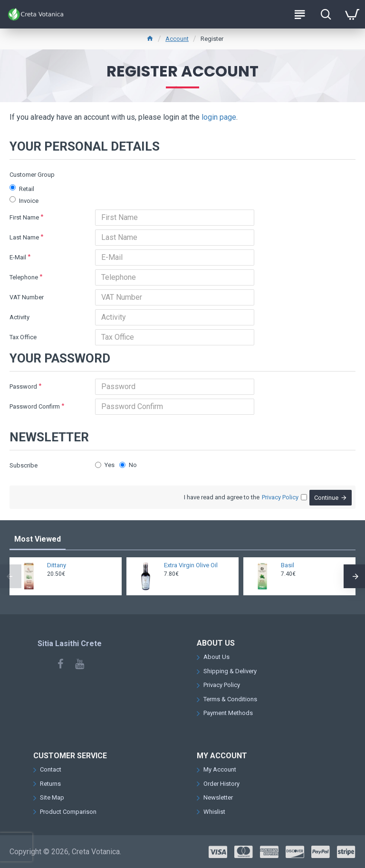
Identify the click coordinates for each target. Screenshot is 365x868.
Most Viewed (38, 539)
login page (219, 117)
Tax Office (23, 337)
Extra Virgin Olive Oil (191, 565)
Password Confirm (35, 406)
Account (177, 39)
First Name (24, 217)
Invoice (24, 200)
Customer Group (32, 175)
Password (23, 386)
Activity (19, 317)
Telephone (24, 277)
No (128, 465)
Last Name (24, 237)
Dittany (57, 565)
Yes (105, 465)
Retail (22, 188)
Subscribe (24, 465)
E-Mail (18, 257)
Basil (288, 565)
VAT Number (27, 297)
